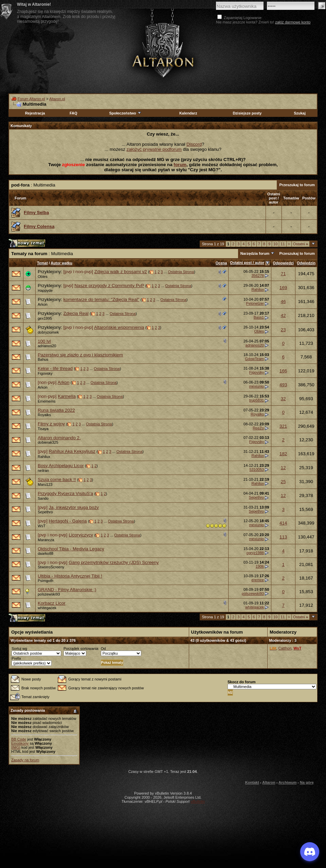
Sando (43, 498)
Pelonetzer (255, 303)
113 (283, 537)
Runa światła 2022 (56, 410)
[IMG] (16, 747)
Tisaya (43, 429)
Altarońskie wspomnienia (119, 327)
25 (283, 482)
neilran (43, 471)
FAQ (74, 113)
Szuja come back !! (57, 480)
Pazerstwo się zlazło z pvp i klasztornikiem (80, 355)
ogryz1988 (255, 553)
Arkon (43, 304)
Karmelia (67, 396)
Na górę (307, 782)
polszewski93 (49, 594)
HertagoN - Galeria (68, 521)
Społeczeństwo (125, 113)
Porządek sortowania (81, 649)
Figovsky (45, 373)
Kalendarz (188, 113)
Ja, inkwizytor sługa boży (74, 507)
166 (283, 371)
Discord (194, 144)
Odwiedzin (306, 263)
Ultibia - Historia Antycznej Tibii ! (70, 576)
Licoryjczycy (81, 535)
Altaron (163, 50)
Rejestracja (35, 113)
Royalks (44, 415)
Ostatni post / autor (247, 263)
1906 (260, 566)
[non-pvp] (47, 382)
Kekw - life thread (55, 368)
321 (283, 426)
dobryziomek (48, 332)
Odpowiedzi (283, 263)
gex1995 (45, 318)
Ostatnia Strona (181, 272)
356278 (258, 276)
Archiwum (287, 782)
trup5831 (257, 400)
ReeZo (258, 428)
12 (283, 468)
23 (283, 330)
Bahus (43, 359)
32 (283, 399)
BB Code (19, 739)
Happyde (45, 290)
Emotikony (20, 743)
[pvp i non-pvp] (78, 272)
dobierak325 (48, 442)
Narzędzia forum (255, 253)
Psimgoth (46, 581)
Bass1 (259, 317)
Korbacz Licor (52, 603)
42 (283, 315)
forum (180, 165)
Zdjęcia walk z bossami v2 (121, 272)
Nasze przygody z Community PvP (109, 286)
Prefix (16, 658)
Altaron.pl (57, 99)
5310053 (257, 470)
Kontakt (252, 782)
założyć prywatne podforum (154, 149)
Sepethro (257, 497)
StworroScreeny (51, 567)
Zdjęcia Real (76, 313)
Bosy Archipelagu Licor (61, 466)
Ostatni (301, 244)
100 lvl (44, 341)
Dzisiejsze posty (247, 113)
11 (283, 244)
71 (283, 274)
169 (283, 288)
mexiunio (256, 386)
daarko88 (46, 553)
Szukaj (300, 113)
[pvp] (68, 286)
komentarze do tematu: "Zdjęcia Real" (102, 299)
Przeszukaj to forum (297, 185)
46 (283, 302)
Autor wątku (61, 263)
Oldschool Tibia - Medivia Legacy (71, 549)
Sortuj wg (19, 649)
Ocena (221, 263)
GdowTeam (255, 359)
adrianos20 (47, 346)
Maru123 (45, 484)
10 (275, 244)
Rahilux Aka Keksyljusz (72, 451)
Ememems (47, 401)
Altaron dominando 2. (59, 438)
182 (283, 454)
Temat (42, 263)
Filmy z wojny (51, 424)
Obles (43, 277)
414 (283, 523)
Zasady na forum (25, 760)
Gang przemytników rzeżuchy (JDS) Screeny (114, 562)
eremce (258, 580)
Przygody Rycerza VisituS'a (65, 493)
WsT (42, 526)
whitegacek (47, 608)
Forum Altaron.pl (31, 99)
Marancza (46, 540)
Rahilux (258, 289)
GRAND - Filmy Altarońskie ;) (67, 590)
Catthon (285, 648)
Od (103, 649)
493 (283, 385)
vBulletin (198, 801)
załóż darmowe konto (293, 22)
